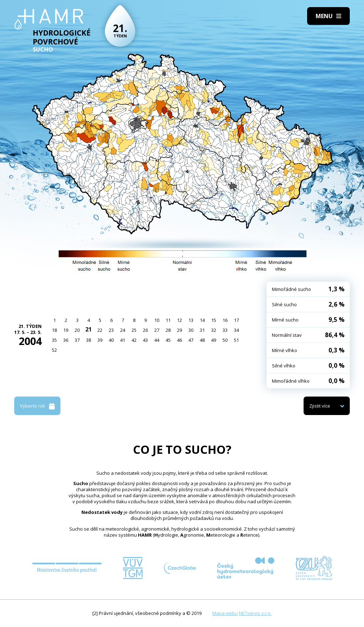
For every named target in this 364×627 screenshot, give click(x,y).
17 (236, 320)
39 (100, 340)
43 (145, 340)
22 (100, 330)
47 (191, 340)
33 (225, 330)
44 (157, 340)
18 (54, 330)
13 (191, 320)
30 (191, 330)
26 (145, 330)
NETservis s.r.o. (255, 613)
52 (54, 350)
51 (236, 340)
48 (202, 340)
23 (111, 330)
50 (225, 340)
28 (168, 330)
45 (168, 340)
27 (157, 330)
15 (214, 320)
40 (111, 340)
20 (77, 330)
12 (180, 320)
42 (134, 340)
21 (89, 329)
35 (54, 340)
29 (180, 330)
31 (202, 330)
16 (225, 320)
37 (77, 340)
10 (157, 320)
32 (214, 330)
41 (123, 340)
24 (123, 330)
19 (66, 330)
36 (66, 340)
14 (202, 320)
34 (236, 330)
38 (89, 340)
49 (214, 340)
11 (168, 320)
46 (180, 340)
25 (134, 330)
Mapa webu (225, 613)
